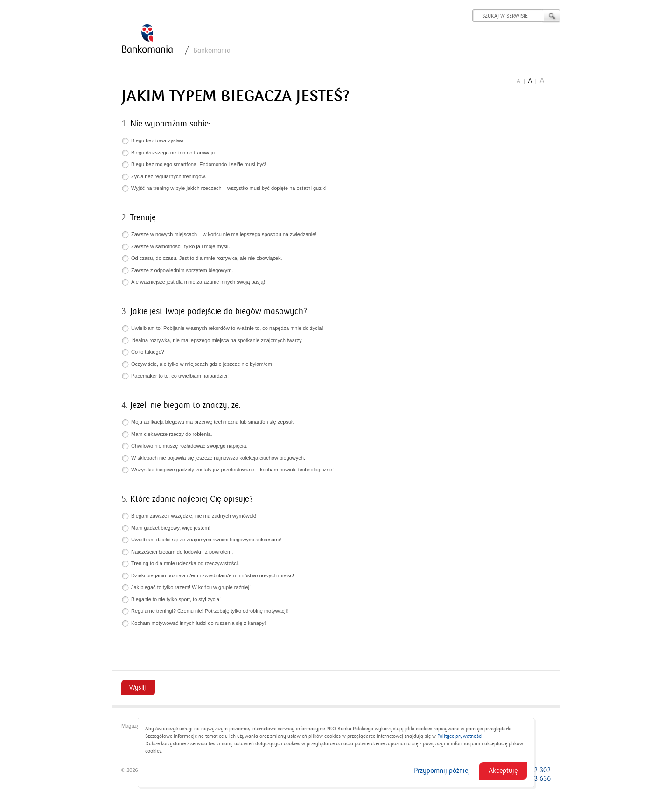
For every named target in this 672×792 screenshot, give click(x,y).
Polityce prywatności (460, 736)
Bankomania (212, 50)
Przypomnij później (442, 771)
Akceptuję (503, 771)
